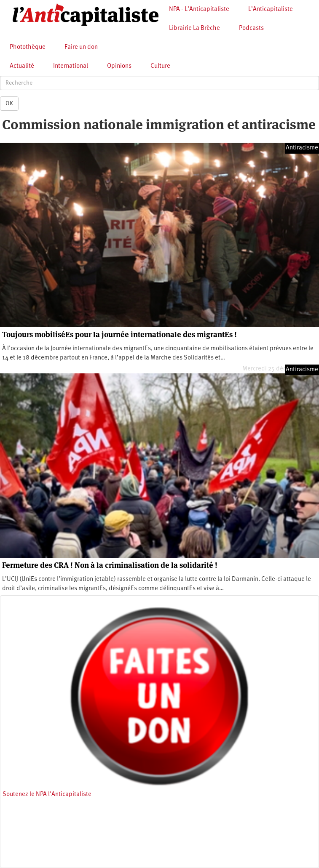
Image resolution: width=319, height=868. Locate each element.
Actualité (22, 66)
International (71, 66)
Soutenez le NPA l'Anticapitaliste (47, 795)
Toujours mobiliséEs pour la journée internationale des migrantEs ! (119, 334)
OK (9, 104)
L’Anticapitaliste (271, 9)
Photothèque (28, 47)
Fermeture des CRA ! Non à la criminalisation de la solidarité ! (110, 565)
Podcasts (251, 28)
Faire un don (81, 47)
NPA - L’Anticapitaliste (199, 9)
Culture (160, 66)
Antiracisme (302, 148)
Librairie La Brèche (194, 28)
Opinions (119, 66)
